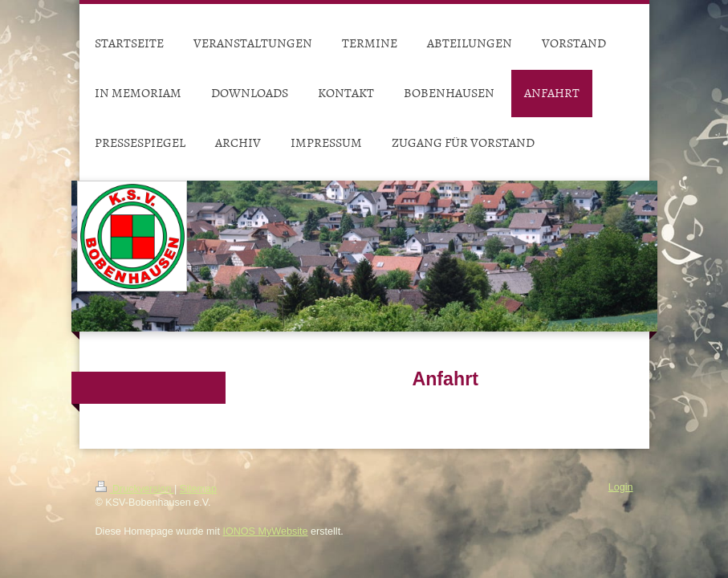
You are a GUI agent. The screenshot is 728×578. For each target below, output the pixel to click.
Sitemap (198, 489)
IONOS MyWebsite (265, 531)
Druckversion (135, 489)
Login (621, 487)
